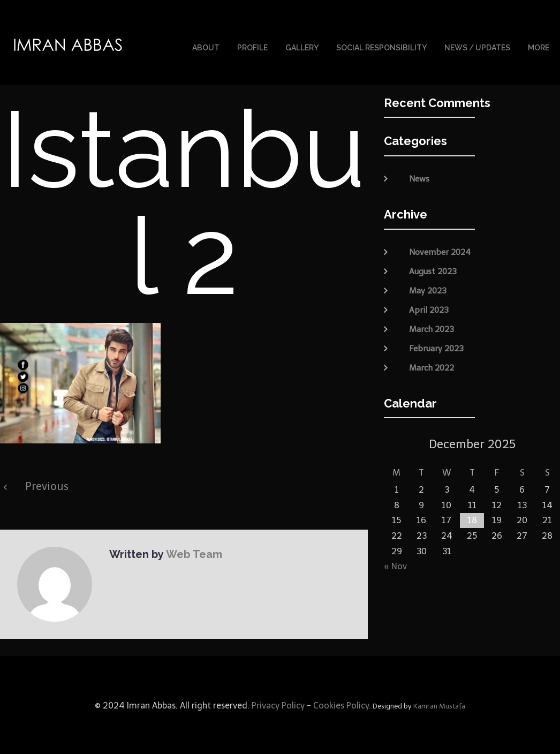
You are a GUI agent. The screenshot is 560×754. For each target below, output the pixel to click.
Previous (47, 485)
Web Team (193, 553)
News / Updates (477, 47)
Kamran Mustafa (439, 705)
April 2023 (429, 308)
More (539, 47)
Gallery (302, 47)
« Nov (395, 565)
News (419, 178)
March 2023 (432, 328)
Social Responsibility (381, 47)
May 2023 (428, 289)
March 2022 (432, 366)
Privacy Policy (277, 704)
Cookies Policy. (342, 704)
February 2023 (436, 347)
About (206, 47)
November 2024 (440, 251)
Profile (252, 47)
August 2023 (433, 270)
